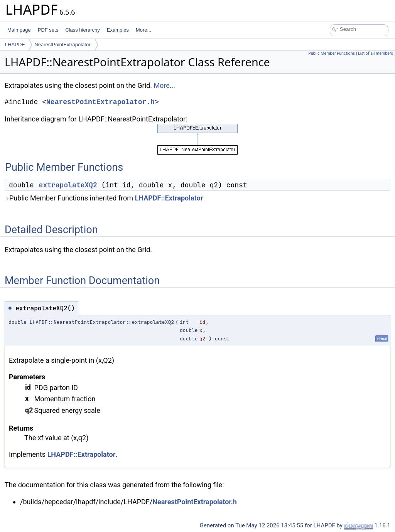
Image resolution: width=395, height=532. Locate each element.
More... (143, 30)
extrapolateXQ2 (68, 185)
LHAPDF (15, 45)
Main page (19, 30)
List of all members (376, 53)
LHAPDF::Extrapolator (169, 198)
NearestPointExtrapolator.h (100, 102)
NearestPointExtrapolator (62, 45)
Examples (118, 30)
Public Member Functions (332, 53)
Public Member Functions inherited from (104, 198)
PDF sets (48, 30)
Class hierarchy (83, 30)
